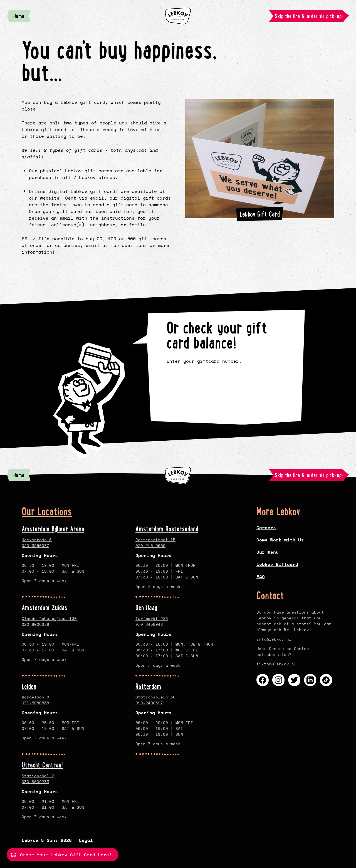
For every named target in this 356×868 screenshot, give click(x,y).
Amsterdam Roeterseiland (167, 529)
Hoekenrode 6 (37, 540)
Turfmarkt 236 (152, 618)
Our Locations (47, 512)
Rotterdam (148, 686)
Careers (266, 528)
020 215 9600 (150, 545)
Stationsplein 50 (155, 697)
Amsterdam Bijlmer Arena (53, 529)
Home (22, 17)
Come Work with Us (280, 540)
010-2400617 (149, 703)
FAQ (261, 577)
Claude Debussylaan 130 (49, 618)
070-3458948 (149, 624)
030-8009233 (35, 782)
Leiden (29, 686)
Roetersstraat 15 (155, 540)
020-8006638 (35, 624)
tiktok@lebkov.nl (276, 664)
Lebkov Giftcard (277, 564)
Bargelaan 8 (35, 697)
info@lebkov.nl (274, 639)
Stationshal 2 (38, 776)
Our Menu (268, 552)
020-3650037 (35, 545)
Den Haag (146, 608)
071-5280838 (35, 703)
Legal (86, 840)
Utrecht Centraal (42, 765)
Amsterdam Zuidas (44, 608)
